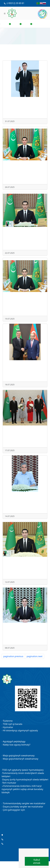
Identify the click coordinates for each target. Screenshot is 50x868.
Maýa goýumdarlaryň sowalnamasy (21, 759)
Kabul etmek (37, 861)
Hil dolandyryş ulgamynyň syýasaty (20, 730)
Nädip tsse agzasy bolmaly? (17, 745)
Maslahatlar (25, 823)
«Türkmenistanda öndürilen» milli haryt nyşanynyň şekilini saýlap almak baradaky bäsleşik (22, 789)
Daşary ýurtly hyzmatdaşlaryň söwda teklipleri (25, 780)
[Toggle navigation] (5, 13)
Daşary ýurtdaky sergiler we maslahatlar (23, 807)
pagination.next (35, 656)
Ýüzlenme (8, 721)
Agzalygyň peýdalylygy (14, 741)
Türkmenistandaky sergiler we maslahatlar (24, 803)
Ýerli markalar (9, 783)
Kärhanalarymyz (25, 820)
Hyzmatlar (8, 727)
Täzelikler (25, 827)
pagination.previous (13, 656)
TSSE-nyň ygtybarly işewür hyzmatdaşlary (23, 770)
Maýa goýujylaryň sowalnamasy (19, 756)
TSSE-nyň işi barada (13, 724)
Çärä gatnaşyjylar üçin (14, 810)
